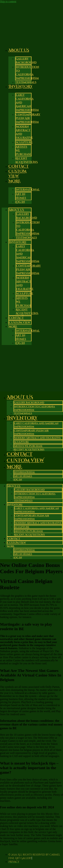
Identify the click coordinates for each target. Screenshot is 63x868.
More (14, 181)
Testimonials (26, 238)
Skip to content (8, 1)
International (28, 190)
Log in (20, 202)
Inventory (20, 87)
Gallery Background (26, 61)
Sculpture (24, 142)
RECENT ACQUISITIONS (26, 160)
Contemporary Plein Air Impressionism (28, 118)
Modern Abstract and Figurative (37, 438)
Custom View (17, 174)
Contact (16, 318)
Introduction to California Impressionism (27, 73)
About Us (19, 50)
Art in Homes (21, 196)
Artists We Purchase (28, 446)
